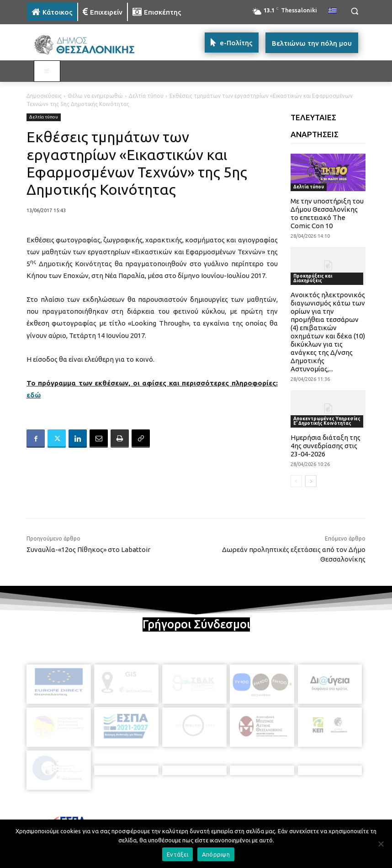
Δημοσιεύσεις (44, 96)
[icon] (260, 816)
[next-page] (311, 481)
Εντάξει (177, 854)
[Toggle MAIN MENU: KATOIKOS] (47, 71)
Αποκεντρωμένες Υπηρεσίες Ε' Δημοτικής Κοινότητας (327, 421)
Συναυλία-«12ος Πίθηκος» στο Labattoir (88, 549)
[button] (354, 11)
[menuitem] (333, 11)
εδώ (34, 395)
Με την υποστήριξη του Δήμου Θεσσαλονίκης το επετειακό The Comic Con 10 (327, 213)
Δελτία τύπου (146, 96)
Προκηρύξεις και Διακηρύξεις (313, 278)
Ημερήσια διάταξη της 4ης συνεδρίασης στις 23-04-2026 (326, 446)
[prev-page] (296, 481)
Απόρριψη (216, 854)
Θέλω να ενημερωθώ (95, 96)
